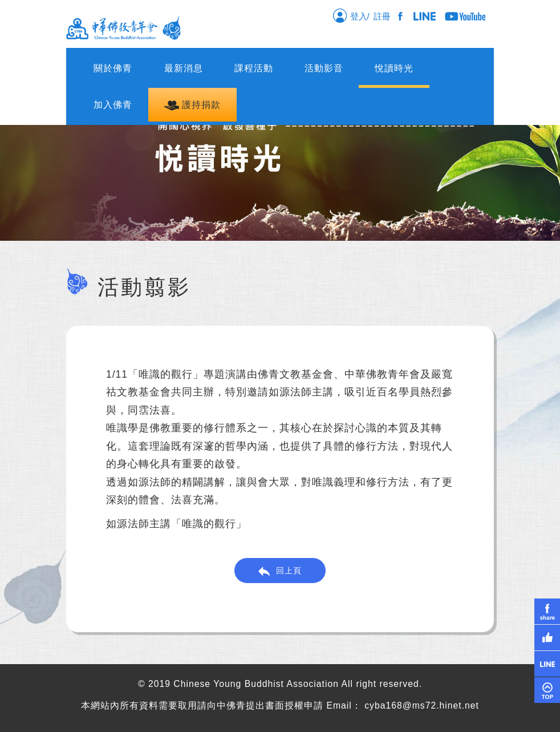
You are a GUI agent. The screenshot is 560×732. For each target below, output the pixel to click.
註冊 (384, 16)
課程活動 (254, 68)
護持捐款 (192, 105)
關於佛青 (113, 68)
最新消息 (184, 68)
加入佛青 (113, 105)
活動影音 (324, 68)
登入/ (351, 15)
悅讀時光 (394, 68)
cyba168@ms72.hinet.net (422, 705)
